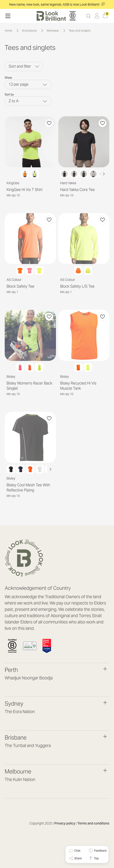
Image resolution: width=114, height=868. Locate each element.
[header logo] (56, 16)
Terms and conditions (93, 823)
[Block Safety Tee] (30, 239)
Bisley (11, 377)
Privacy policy (65, 823)
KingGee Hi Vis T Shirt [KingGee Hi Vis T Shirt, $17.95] (25, 190)
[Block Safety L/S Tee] (84, 239)
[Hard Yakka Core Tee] (84, 142)
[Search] (88, 16)
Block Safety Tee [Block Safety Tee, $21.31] (20, 286)
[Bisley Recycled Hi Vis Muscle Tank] (84, 335)
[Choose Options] (30, 162)
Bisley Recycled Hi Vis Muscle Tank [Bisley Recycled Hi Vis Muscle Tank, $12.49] (78, 386)
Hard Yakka (68, 183)
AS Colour (14, 280)
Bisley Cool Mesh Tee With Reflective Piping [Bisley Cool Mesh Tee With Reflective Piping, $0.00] (28, 488)
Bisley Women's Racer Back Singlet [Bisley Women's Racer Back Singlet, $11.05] (29, 386)
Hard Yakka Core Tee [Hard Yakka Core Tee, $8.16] (77, 190)
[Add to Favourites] (49, 123)
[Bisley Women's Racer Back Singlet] (30, 335)
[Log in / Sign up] (97, 16)
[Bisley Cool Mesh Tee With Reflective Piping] (30, 437)
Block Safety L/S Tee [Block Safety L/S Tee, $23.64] (77, 286)
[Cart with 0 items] (105, 16)
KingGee (13, 183)
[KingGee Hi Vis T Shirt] (30, 142)
